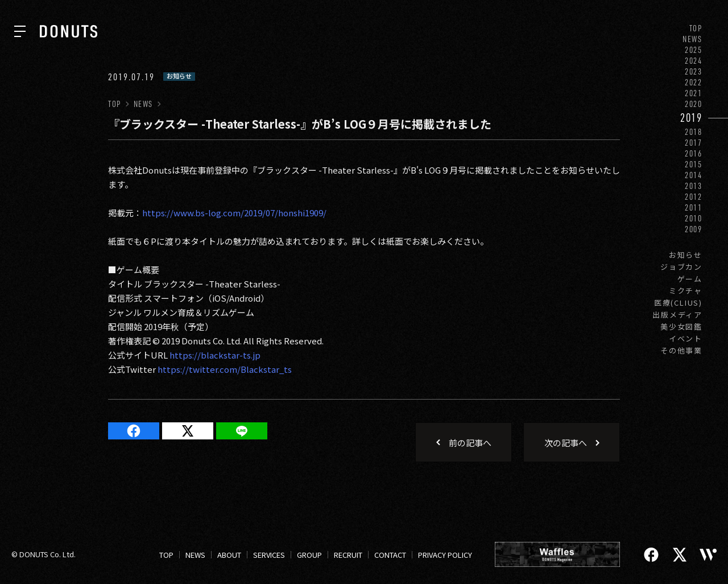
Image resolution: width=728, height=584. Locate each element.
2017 (694, 143)
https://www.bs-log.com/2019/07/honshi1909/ (234, 213)
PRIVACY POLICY (445, 555)
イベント (686, 338)
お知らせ (686, 255)
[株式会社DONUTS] (69, 31)
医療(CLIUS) (678, 303)
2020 (694, 104)
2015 (694, 164)
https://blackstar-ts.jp (215, 355)
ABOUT (229, 555)
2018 (694, 132)
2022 (694, 82)
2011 (694, 207)
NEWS (692, 39)
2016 (694, 153)
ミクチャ (686, 291)
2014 (694, 175)
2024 (694, 61)
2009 (694, 229)
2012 (694, 197)
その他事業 (681, 350)
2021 (694, 93)
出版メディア (677, 314)
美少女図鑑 (681, 326)
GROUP (309, 555)
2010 (694, 218)
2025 (694, 50)
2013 (694, 186)
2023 (694, 71)
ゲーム (690, 279)
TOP (696, 28)
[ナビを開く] (20, 31)
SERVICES (269, 555)
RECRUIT (348, 555)
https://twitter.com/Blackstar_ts (225, 369)
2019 (691, 118)
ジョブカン (681, 267)
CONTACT (390, 555)
